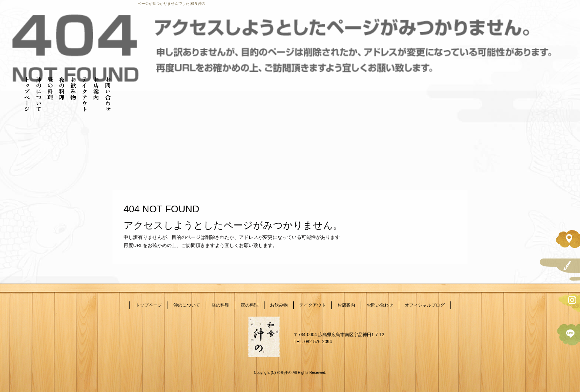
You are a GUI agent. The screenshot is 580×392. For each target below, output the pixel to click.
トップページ (27, 94)
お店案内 (96, 88)
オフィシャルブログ (425, 305)
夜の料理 (62, 88)
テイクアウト (85, 94)
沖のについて (39, 94)
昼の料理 (50, 88)
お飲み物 (73, 88)
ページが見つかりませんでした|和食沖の (171, 4)
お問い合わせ (108, 94)
